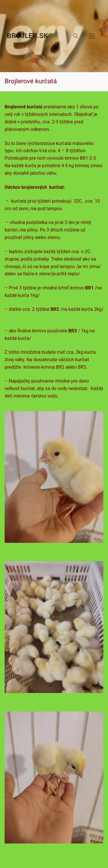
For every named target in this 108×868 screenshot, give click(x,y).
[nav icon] (92, 36)
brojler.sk (28, 36)
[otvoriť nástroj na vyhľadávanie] (75, 36)
